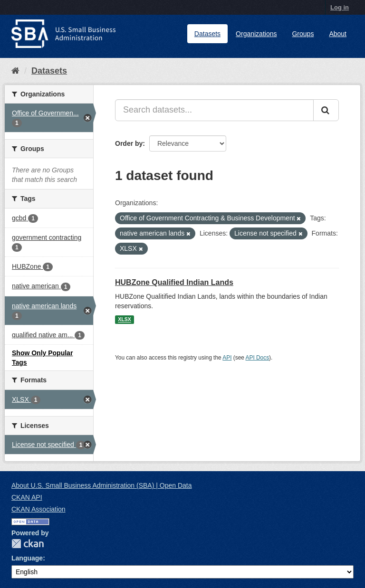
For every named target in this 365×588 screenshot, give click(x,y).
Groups (303, 34)
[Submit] (326, 110)
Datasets (207, 34)
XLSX (124, 320)
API (227, 358)
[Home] (15, 71)
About (338, 34)
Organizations (256, 34)
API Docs (258, 358)
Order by (129, 143)
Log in (340, 7)
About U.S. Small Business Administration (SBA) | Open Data (101, 485)
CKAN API (27, 497)
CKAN (28, 544)
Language (27, 558)
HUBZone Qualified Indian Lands (174, 282)
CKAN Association (38, 509)
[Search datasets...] (214, 110)
